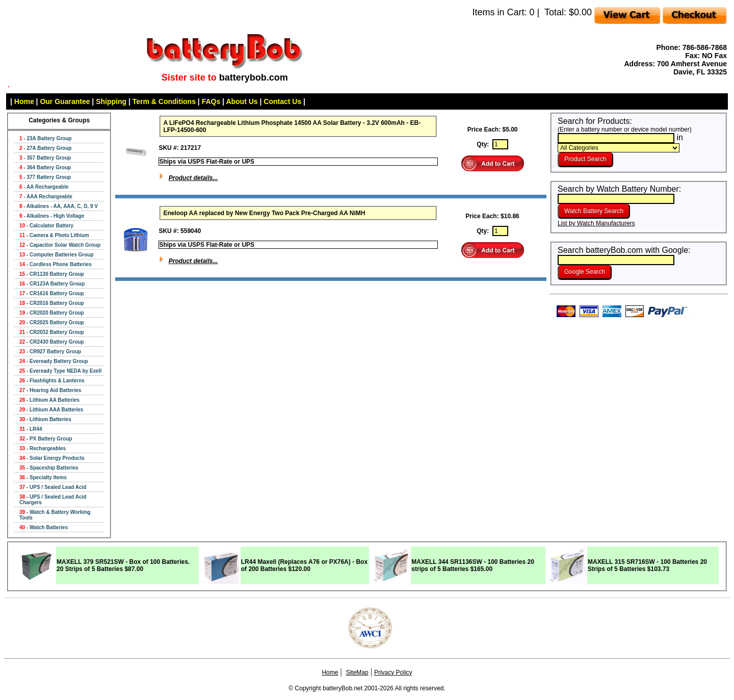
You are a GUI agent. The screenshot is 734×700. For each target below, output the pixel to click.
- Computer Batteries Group (57, 255)
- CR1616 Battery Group (52, 293)
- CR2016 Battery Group (52, 303)
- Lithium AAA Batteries (51, 410)
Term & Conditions (164, 101)
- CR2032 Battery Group (52, 332)
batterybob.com (254, 77)
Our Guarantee (65, 101)
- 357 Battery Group (45, 158)
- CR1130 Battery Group (52, 274)
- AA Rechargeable (44, 187)
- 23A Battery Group (45, 138)
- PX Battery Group (46, 439)
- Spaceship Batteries (49, 468)
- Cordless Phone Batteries (56, 264)
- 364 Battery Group (45, 167)
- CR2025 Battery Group (52, 322)
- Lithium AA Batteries (49, 400)
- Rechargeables (43, 448)
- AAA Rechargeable (46, 197)
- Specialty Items (43, 477)
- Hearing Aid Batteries (50, 390)
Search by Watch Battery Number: (619, 193)
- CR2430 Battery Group (52, 342)
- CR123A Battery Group (52, 284)
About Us (242, 101)
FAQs (211, 101)
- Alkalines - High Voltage (52, 216)
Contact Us (282, 101)
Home (24, 101)
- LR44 (31, 429)
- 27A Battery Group (45, 148)
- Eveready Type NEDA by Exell (60, 371)
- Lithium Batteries (45, 419)
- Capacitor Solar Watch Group (60, 245)
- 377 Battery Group (45, 177)
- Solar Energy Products (52, 458)
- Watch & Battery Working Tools (55, 515)
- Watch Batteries (44, 527)
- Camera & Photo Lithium (54, 235)
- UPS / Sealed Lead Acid (53, 487)
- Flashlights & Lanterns (52, 381)
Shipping (111, 101)
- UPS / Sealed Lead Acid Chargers (53, 500)
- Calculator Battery (46, 226)
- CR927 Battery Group (50, 352)
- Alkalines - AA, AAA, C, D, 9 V (59, 206)
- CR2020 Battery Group (52, 313)
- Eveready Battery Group (54, 361)
